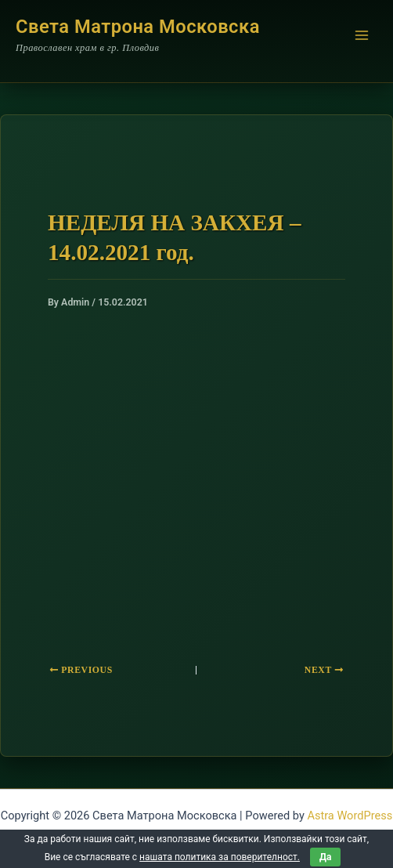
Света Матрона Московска (138, 27)
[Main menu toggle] (362, 35)
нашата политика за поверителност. (220, 857)
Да (325, 857)
